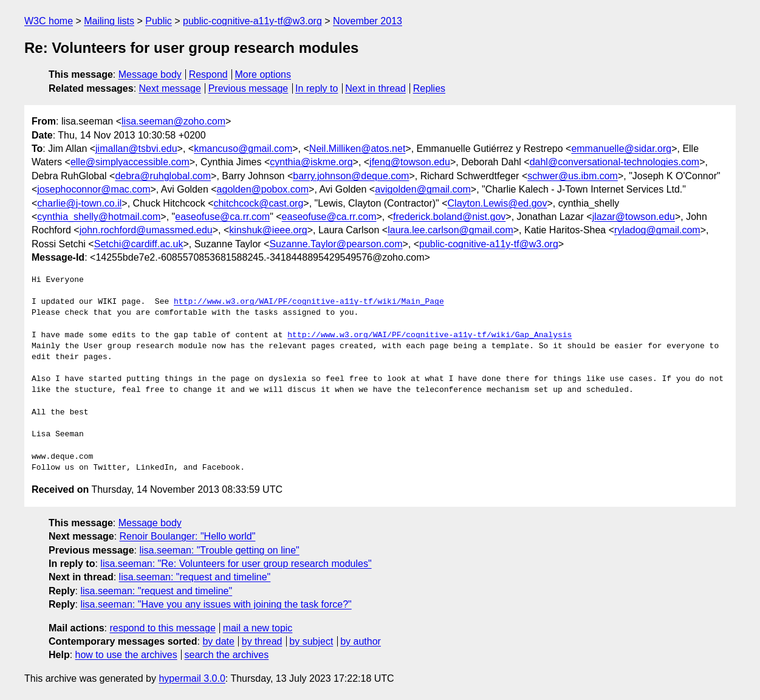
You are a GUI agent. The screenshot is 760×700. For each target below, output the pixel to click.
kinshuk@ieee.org (268, 230)
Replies (429, 88)
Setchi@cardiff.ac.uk (139, 244)
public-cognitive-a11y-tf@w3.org (252, 21)
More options (263, 74)
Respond (208, 74)
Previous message (248, 88)
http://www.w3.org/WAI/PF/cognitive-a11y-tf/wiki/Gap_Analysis (430, 335)
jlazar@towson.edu (634, 217)
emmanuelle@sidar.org (621, 149)
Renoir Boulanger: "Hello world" (188, 536)
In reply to (317, 88)
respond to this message (162, 628)
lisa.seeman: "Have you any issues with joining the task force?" (216, 604)
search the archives (227, 655)
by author (361, 641)
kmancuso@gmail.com (243, 149)
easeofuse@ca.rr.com (222, 217)
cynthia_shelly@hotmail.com (99, 217)
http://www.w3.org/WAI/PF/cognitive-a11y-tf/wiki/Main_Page (309, 302)
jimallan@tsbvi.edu (136, 149)
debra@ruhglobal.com (163, 176)
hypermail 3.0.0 (192, 678)
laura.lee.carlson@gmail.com (450, 230)
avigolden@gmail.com (423, 189)
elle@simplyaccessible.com (130, 162)
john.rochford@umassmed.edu (146, 230)
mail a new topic (258, 628)
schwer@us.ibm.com (573, 176)
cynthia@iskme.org (311, 162)
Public (159, 21)
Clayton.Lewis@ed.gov (498, 203)
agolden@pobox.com (263, 189)
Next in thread (375, 88)
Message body (150, 74)
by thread (262, 641)
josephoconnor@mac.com (94, 189)
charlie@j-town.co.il (79, 203)
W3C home (49, 21)
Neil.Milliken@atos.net (358, 149)
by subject (311, 641)
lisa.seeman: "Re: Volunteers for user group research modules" (236, 564)
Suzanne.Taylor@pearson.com (336, 244)
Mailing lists (109, 21)
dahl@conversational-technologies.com (615, 162)
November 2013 (368, 21)
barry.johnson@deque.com (351, 176)
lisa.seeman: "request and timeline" (195, 577)
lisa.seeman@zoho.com (173, 121)
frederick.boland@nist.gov (449, 217)
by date (218, 641)
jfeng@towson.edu (410, 162)
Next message (170, 88)
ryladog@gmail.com (657, 230)
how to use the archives (126, 655)
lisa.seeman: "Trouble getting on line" (219, 550)
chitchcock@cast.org (258, 203)
